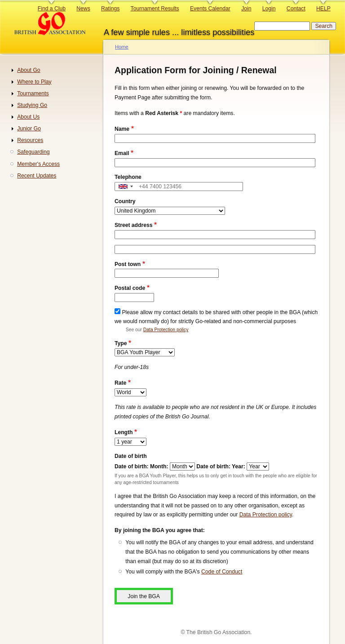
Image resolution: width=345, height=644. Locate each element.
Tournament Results (155, 9)
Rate (120, 383)
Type (121, 343)
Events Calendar (210, 9)
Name (122, 129)
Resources (30, 140)
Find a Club (52, 9)
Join (246, 9)
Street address (133, 225)
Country (125, 201)
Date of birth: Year (220, 466)
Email (122, 153)
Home (122, 47)
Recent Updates (37, 176)
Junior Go (29, 129)
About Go (29, 70)
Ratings (110, 9)
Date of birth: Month (140, 466)
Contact (296, 9)
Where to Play (34, 82)
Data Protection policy (166, 330)
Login (269, 9)
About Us (28, 117)
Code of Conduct (222, 572)
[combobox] (125, 187)
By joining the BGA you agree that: (160, 530)
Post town (128, 264)
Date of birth (131, 456)
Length (124, 432)
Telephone (128, 177)
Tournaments (33, 93)
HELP (323, 9)
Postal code (130, 288)
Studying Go (32, 105)
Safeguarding (33, 152)
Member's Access (38, 164)
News (83, 9)
